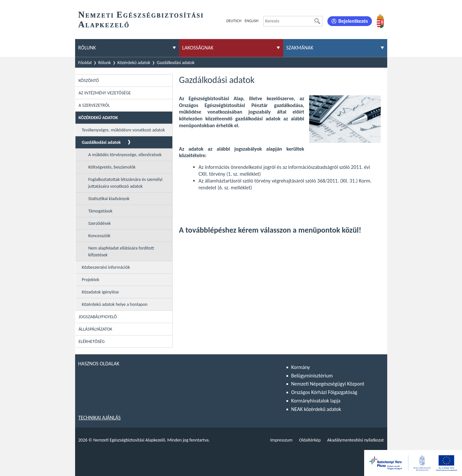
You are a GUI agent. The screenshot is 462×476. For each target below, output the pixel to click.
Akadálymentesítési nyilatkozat (355, 440)
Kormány (301, 367)
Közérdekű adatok (134, 63)
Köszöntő (89, 81)
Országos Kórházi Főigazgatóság (324, 392)
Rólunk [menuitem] (87, 48)
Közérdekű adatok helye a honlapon (115, 304)
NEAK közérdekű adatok (316, 409)
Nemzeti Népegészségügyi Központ (328, 384)
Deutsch (234, 21)
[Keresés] (317, 21)
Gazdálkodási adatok (176, 63)
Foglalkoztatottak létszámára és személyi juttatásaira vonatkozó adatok (126, 183)
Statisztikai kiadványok (109, 199)
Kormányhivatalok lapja (316, 401)
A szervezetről (94, 105)
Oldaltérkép (310, 440)
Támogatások (100, 211)
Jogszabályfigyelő (98, 317)
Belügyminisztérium (312, 376)
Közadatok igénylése (100, 292)
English (251, 21)
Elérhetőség (92, 341)
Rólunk (105, 63)
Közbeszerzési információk (106, 267)
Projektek (91, 280)
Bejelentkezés (353, 21)
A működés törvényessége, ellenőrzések (125, 155)
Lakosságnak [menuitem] (198, 48)
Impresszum (281, 440)
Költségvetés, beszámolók (112, 167)
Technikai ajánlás (100, 418)
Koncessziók (99, 236)
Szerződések (100, 223)
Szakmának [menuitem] (300, 48)
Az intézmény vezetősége (105, 93)
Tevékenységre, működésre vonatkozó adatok (124, 130)
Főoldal (85, 63)
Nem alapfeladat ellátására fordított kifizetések (121, 252)
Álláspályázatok (96, 329)
